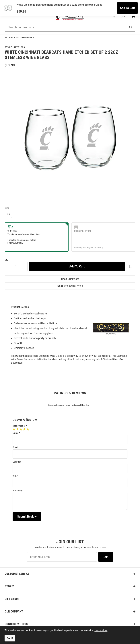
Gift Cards (12, 599)
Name (15, 433)
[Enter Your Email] (62, 557)
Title (15, 476)
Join (106, 557)
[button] (114, 16)
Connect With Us (16, 624)
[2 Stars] (18, 429)
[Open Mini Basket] (133, 16)
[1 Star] (14, 429)
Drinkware (70, 279)
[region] (70, 339)
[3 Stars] (21, 429)
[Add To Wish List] (131, 267)
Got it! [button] (10, 638)
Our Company (14, 611)
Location (17, 462)
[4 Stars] (25, 429)
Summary (17, 491)
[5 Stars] (28, 429)
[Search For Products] (61, 27)
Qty (6, 260)
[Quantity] (16, 267)
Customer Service (17, 574)
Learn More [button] (101, 630)
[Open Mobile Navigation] (7, 16)
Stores (10, 586)
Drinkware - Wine (70, 286)
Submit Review (27, 517)
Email (15, 448)
